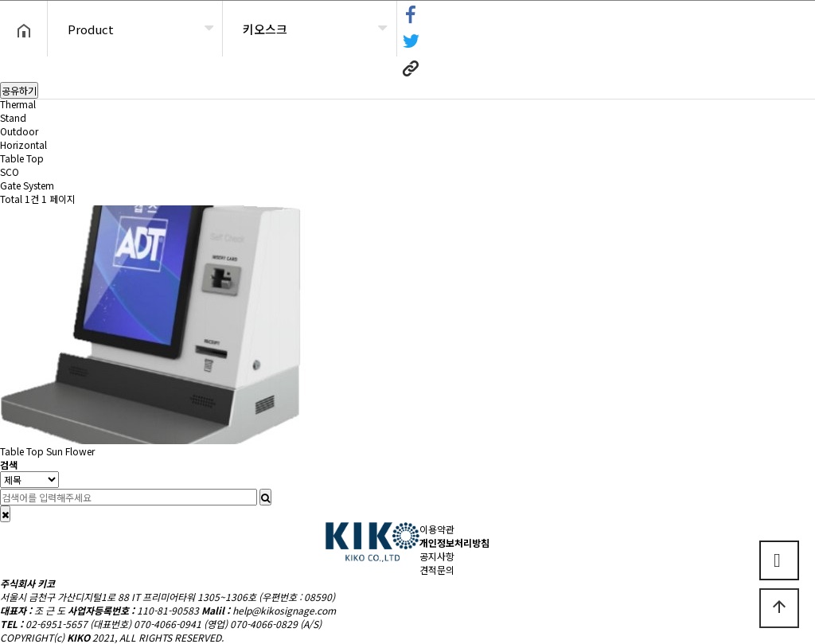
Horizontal (23, 144)
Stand (13, 117)
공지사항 (437, 556)
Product (91, 29)
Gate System (27, 185)
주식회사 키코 (27, 583)
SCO (10, 172)
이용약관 (437, 529)
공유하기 (19, 90)
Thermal (18, 104)
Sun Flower (70, 451)
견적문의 (437, 570)
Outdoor (19, 131)
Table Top (22, 158)
